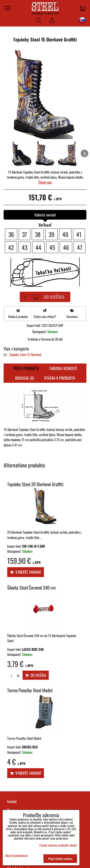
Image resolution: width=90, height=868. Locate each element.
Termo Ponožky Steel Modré (30, 690)
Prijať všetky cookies (60, 859)
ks (13, 676)
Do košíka (49, 297)
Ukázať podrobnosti (16, 856)
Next (84, 154)
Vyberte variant (26, 572)
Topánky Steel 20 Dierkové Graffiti (35, 484)
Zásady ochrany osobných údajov (58, 845)
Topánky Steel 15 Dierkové (25, 354)
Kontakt (12, 801)
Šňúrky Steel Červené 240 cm (31, 588)
